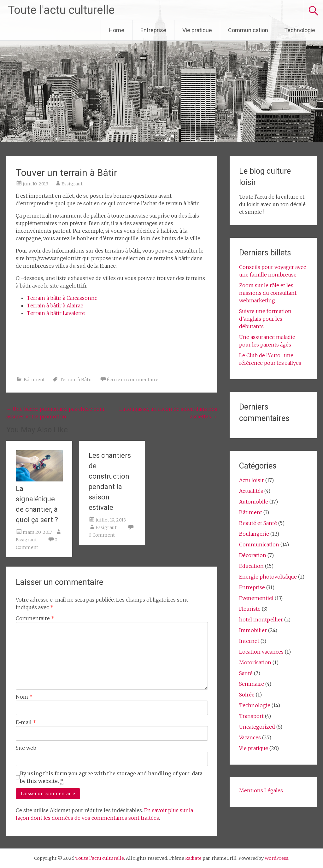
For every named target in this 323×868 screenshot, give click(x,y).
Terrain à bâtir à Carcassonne (62, 298)
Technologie (300, 30)
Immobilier (253, 630)
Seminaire (252, 684)
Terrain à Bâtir (76, 380)
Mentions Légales (261, 790)
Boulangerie (254, 534)
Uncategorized (257, 727)
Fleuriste (250, 609)
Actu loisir (252, 480)
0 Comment (102, 535)
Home (117, 30)
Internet (249, 641)
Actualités (251, 491)
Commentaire (35, 618)
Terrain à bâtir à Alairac (55, 306)
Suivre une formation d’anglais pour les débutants (265, 319)
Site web (26, 748)
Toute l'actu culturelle (61, 10)
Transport (251, 716)
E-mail (26, 722)
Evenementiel (256, 598)
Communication (248, 30)
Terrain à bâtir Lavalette (56, 313)
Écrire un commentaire (132, 380)
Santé (246, 673)
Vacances (250, 737)
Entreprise (153, 30)
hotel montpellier (261, 620)
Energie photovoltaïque (268, 577)
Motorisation (255, 662)
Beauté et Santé (258, 523)
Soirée (247, 695)
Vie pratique (197, 30)
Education (251, 566)
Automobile (254, 502)
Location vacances (261, 652)
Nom (24, 697)
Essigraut (72, 184)
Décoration (253, 555)
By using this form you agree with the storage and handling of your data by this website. (111, 777)
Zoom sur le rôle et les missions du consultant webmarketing (268, 293)
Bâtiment (34, 380)
